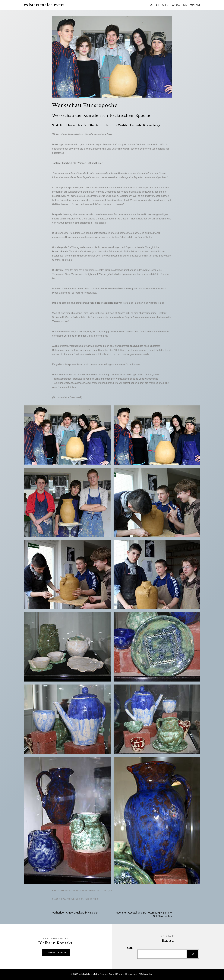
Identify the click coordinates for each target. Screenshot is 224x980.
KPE (63, 899)
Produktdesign (75, 899)
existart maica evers (44, 5)
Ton (87, 899)
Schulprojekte (91, 891)
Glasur (56, 899)
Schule (77, 891)
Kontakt (120, 974)
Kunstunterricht (62, 891)
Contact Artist (56, 953)
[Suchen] (193, 954)
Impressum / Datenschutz (140, 974)
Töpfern (95, 899)
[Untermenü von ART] (168, 5)
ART (164, 5)
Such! (130, 948)
